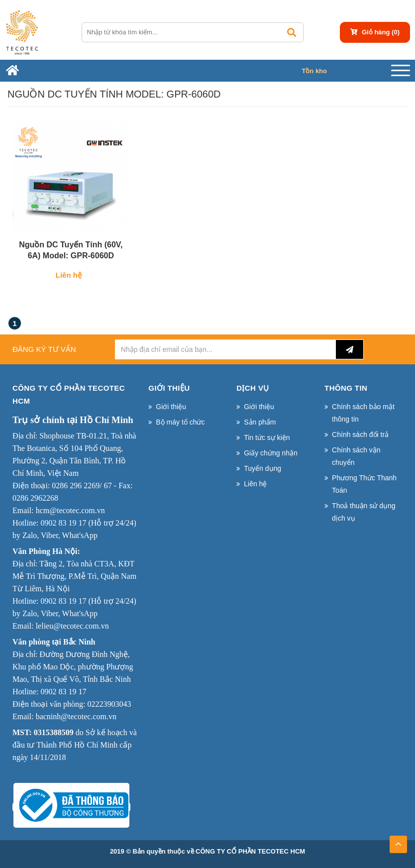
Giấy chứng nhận (271, 453)
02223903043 (109, 704)
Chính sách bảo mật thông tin (363, 413)
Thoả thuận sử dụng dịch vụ (363, 512)
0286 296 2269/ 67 (82, 486)
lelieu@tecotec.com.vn (72, 626)
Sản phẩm (260, 422)
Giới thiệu (171, 407)
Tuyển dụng (262, 468)
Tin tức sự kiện (267, 437)
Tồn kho (314, 71)
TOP (398, 841)
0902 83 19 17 (63, 523)
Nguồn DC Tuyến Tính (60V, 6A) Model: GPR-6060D (71, 250)
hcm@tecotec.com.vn (70, 510)
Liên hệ (255, 484)
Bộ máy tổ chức (180, 422)
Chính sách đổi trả (360, 434)
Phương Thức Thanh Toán (364, 484)
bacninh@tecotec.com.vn (76, 716)
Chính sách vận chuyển (356, 456)
